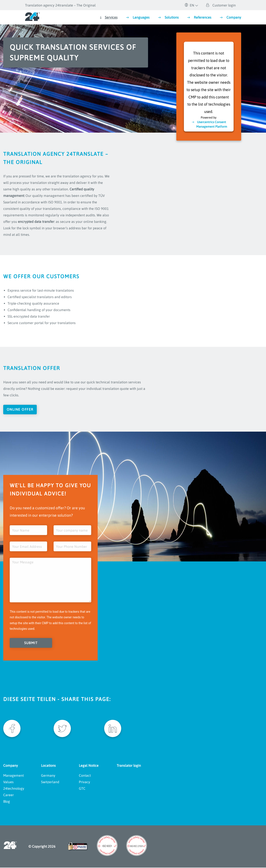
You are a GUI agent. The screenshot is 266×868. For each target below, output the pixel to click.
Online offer (20, 410)
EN (189, 5)
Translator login (129, 766)
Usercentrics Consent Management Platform (212, 124)
